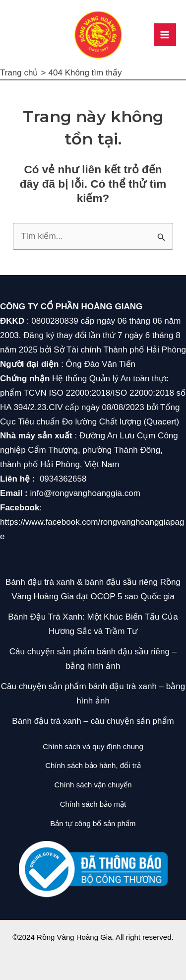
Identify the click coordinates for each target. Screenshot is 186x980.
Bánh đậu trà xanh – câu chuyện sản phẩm (93, 721)
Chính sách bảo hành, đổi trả (93, 765)
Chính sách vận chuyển (93, 785)
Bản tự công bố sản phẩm (93, 823)
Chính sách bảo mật (93, 804)
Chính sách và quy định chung (93, 746)
